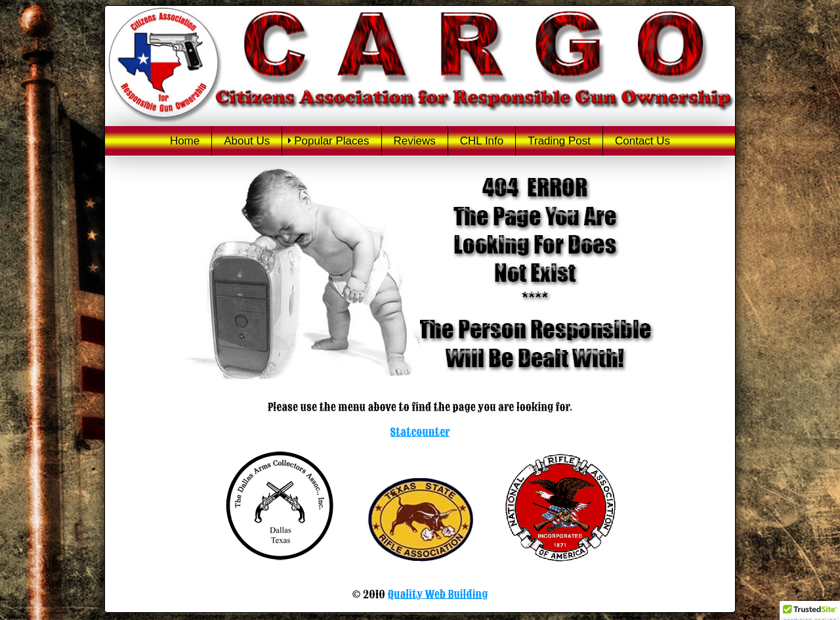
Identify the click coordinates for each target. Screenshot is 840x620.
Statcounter (420, 432)
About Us (247, 141)
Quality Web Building (437, 594)
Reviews (415, 141)
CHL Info (482, 141)
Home (185, 141)
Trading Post (559, 141)
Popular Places (331, 141)
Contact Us (642, 141)
